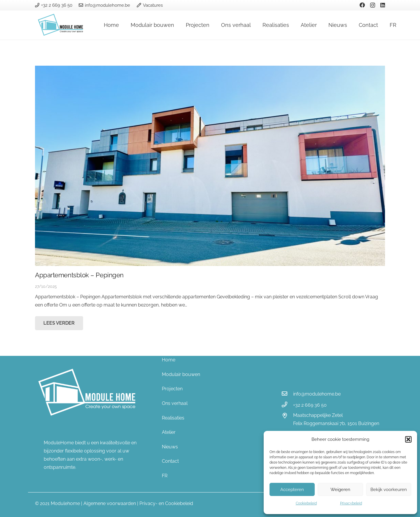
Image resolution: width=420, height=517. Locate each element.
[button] (408, 439)
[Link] (62, 25)
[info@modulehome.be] (287, 394)
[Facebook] (362, 5)
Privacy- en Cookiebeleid (166, 503)
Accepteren (292, 490)
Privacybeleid (351, 503)
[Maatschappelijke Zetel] (287, 416)
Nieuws (170, 447)
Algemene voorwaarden (110, 503)
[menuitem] (210, 476)
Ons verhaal (175, 403)
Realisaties (173, 418)
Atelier (169, 432)
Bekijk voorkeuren (389, 490)
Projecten (172, 389)
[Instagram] (373, 5)
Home (169, 360)
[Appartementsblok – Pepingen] (210, 166)
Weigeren (340, 490)
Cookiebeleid (306, 503)
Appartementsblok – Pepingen (79, 275)
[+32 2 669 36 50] (287, 405)
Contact (170, 461)
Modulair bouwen (181, 374)
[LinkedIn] (383, 5)
